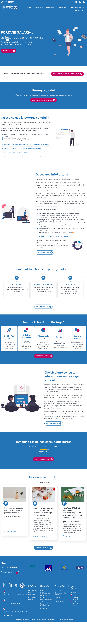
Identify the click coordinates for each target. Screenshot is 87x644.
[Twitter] (8, 614)
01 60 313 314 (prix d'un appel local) (15, 610)
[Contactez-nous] (4, 599)
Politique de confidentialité (64, 618)
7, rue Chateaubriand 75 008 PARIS (15, 594)
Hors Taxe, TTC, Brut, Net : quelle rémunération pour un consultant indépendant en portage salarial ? (73, 513)
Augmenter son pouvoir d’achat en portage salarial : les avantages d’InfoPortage (43, 511)
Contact (76, 11)
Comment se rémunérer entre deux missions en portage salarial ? (14, 510)
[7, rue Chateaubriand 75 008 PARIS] (4, 591)
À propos (39, 8)
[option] (43, 40)
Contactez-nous (15, 602)
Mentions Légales (49, 618)
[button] (26, 145)
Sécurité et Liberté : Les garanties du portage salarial (22, 149)
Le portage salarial (76, 8)
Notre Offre (51, 8)
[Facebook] (4, 614)
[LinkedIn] (12, 614)
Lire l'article (11, 532)
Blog (84, 11)
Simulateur (62, 7)
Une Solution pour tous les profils (15, 153)
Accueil (29, 7)
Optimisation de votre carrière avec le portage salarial (23, 157)
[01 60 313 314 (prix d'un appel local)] (4, 607)
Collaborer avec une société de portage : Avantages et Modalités (27, 144)
